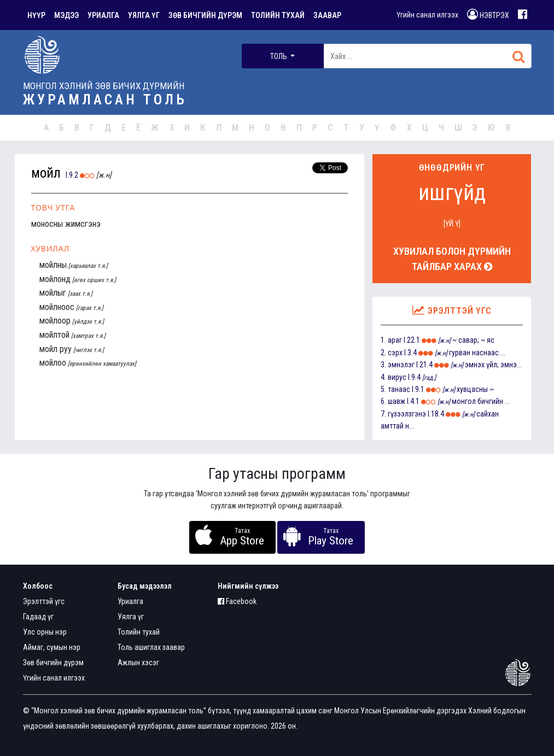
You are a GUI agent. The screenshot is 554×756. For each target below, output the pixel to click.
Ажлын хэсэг (138, 663)
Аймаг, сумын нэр (52, 647)
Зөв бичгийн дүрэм (53, 663)
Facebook (237, 601)
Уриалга (130, 601)
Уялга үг (131, 617)
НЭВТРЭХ (488, 14)
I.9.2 (72, 175)
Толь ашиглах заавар (151, 647)
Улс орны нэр (45, 632)
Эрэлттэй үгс (44, 601)
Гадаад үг (38, 617)
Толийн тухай (139, 632)
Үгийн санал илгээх (427, 15)
